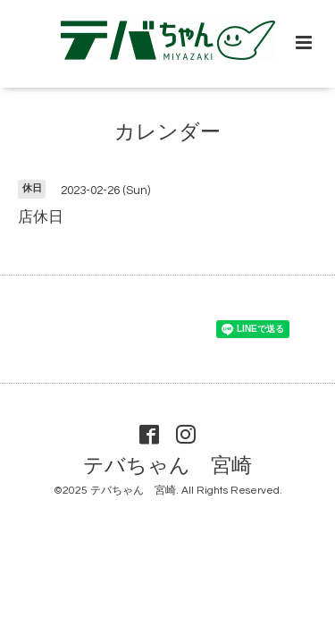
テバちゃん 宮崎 (167, 466)
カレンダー (167, 133)
